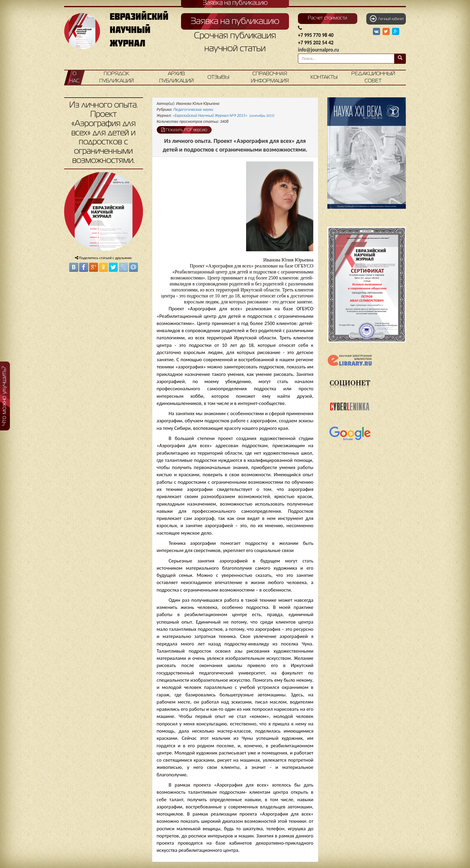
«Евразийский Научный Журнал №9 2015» (224, 115)
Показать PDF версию (184, 130)
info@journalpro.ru (318, 50)
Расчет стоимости (327, 18)
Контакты (324, 77)
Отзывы (218, 77)
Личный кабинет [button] (387, 19)
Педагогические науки (193, 109)
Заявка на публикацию (235, 22)
